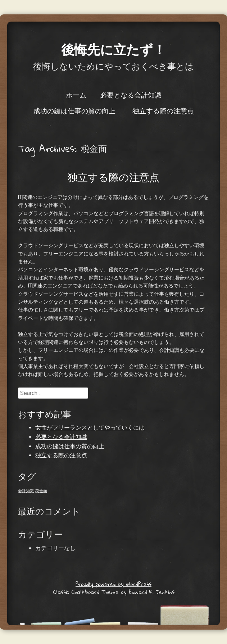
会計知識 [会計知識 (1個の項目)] (26, 491)
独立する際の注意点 (163, 110)
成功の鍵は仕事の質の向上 (74, 110)
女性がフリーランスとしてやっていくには (90, 428)
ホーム (76, 95)
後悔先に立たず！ (113, 49)
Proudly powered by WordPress (113, 584)
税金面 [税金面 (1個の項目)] (41, 491)
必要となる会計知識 (131, 95)
